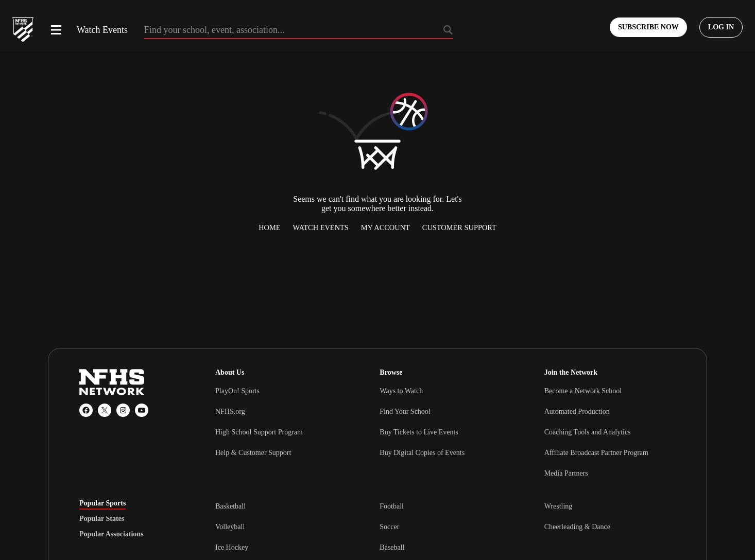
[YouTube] (142, 410)
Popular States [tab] (102, 519)
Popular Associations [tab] (111, 534)
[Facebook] (86, 410)
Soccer (389, 527)
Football (392, 506)
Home (269, 227)
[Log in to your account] (721, 27)
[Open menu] (56, 30)
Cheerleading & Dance (577, 527)
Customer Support (459, 227)
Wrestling (559, 506)
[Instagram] (123, 410)
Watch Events (102, 30)
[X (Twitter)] (105, 410)
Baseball (392, 547)
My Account (385, 227)
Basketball (230, 506)
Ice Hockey (232, 547)
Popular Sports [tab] (102, 503)
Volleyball (230, 527)
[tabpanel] (445, 527)
